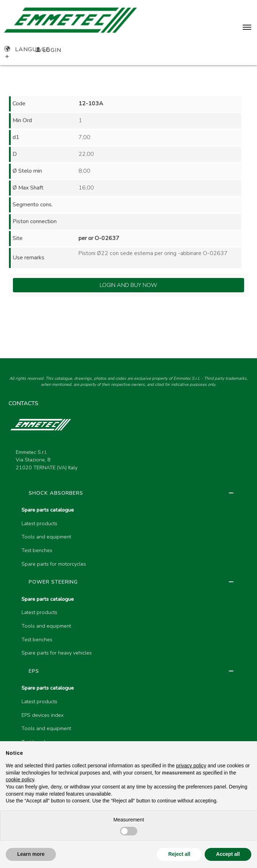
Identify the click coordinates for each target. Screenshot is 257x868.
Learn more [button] (31, 854)
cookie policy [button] (20, 780)
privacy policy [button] (191, 766)
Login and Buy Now (128, 285)
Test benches (37, 550)
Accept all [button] (228, 854)
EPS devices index (42, 715)
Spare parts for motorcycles (54, 564)
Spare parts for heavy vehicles (57, 653)
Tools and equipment (46, 537)
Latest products (39, 523)
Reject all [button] (179, 854)
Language (27, 49)
